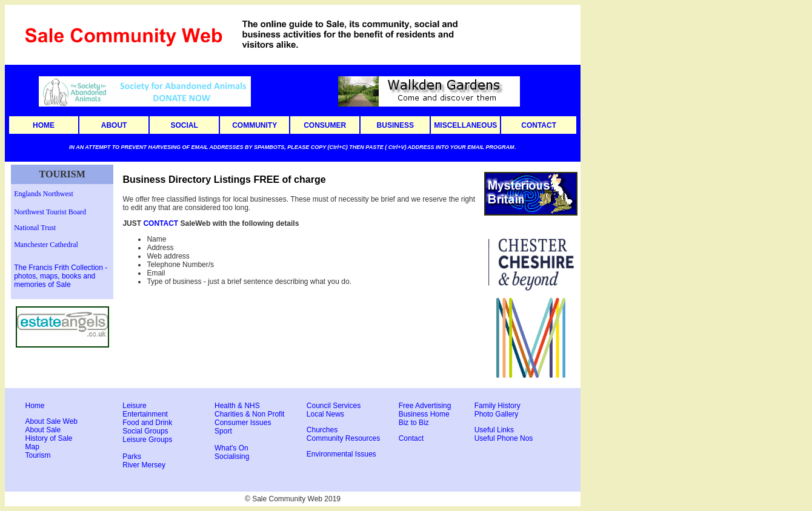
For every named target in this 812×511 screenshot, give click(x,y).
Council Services (334, 406)
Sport (223, 431)
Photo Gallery (497, 414)
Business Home (424, 414)
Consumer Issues (243, 423)
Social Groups (145, 431)
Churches (322, 430)
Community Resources (343, 438)
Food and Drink (147, 423)
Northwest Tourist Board (50, 212)
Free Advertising (425, 406)
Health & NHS (237, 406)
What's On (231, 448)
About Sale (43, 430)
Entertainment (145, 414)
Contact (411, 438)
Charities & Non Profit (249, 414)
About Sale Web (52, 421)
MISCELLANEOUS (465, 125)
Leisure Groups (147, 440)
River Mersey (144, 465)
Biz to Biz (414, 423)
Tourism (38, 455)
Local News (325, 414)
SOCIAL (184, 125)
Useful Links (494, 430)
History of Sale (49, 438)
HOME (44, 125)
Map (32, 447)
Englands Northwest (44, 194)
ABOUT (114, 125)
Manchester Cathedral (46, 245)
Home (35, 406)
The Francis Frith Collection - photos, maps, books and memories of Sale (61, 276)
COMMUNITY (255, 125)
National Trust (35, 228)
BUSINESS (395, 125)
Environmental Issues (341, 454)
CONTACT (539, 125)
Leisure (134, 406)
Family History (498, 406)
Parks (132, 457)
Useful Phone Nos (504, 438)
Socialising (232, 457)
